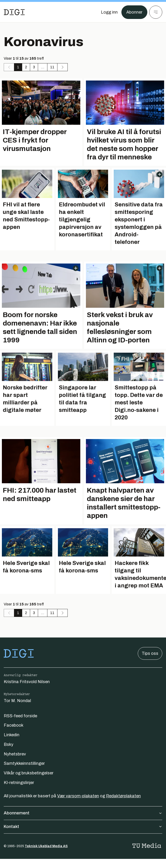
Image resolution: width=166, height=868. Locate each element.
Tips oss (150, 653)
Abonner (134, 12)
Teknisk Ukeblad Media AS (46, 846)
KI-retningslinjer (19, 783)
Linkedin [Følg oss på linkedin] (12, 735)
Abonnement (83, 813)
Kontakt (83, 827)
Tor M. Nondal (17, 701)
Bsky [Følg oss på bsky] (9, 744)
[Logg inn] (109, 12)
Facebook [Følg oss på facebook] (14, 725)
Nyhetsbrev (15, 754)
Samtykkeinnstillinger (24, 763)
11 (52, 67)
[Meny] (156, 12)
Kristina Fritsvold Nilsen (27, 682)
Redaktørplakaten (123, 796)
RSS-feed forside (20, 716)
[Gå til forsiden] (14, 12)
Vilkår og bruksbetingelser (29, 773)
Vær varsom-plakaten (78, 796)
